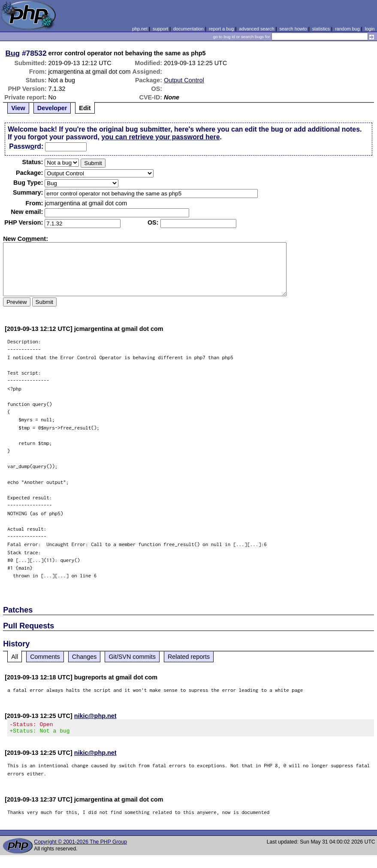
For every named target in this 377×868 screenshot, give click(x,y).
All (15, 657)
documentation (188, 29)
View (18, 108)
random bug (347, 29)
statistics (321, 29)
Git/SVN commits (132, 657)
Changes (84, 657)
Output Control (184, 80)
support (160, 29)
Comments (45, 657)
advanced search (256, 29)
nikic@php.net (95, 716)
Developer (52, 108)
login (370, 29)
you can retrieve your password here (160, 137)
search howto (293, 29)
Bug (13, 53)
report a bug (221, 29)
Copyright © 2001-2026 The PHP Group (80, 844)
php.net (140, 29)
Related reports (189, 657)
